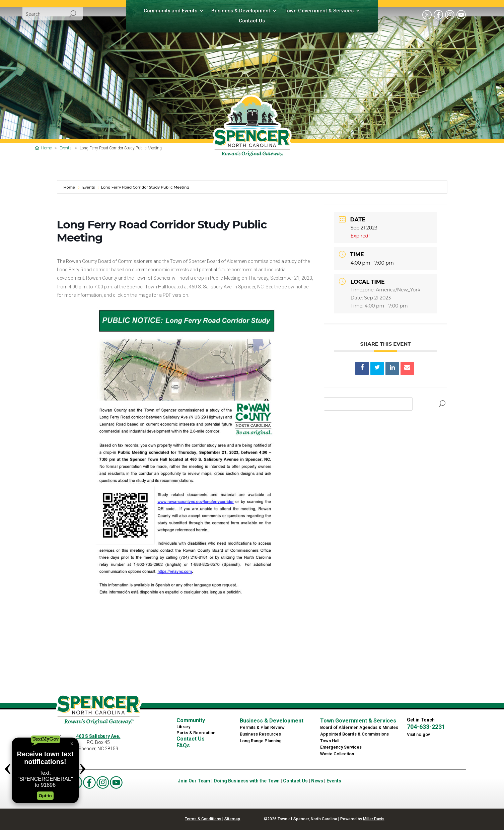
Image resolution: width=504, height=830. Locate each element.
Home (70, 187)
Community (191, 720)
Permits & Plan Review (262, 727)
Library (183, 727)
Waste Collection (337, 754)
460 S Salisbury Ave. (98, 736)
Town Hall (330, 741)
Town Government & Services (319, 11)
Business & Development (241, 11)
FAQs (183, 745)
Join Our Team (194, 781)
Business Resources (260, 734)
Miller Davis (374, 819)
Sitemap (232, 819)
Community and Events (170, 11)
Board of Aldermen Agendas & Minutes (359, 727)
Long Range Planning (261, 741)
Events (89, 187)
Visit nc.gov (418, 734)
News (317, 781)
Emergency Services (341, 747)
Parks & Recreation (196, 733)
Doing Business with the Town (247, 781)
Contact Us (252, 21)
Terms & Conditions (203, 819)
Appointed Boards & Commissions (354, 734)
